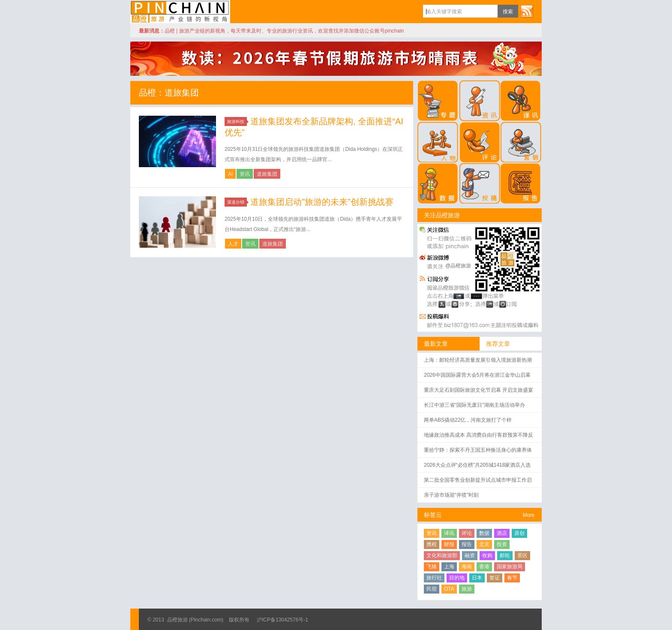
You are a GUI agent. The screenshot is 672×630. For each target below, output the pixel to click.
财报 (449, 544)
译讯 (449, 533)
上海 (449, 567)
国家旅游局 (510, 567)
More (529, 515)
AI (230, 174)
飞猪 (432, 567)
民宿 (432, 589)
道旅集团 (267, 174)
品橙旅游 (180, 12)
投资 (502, 544)
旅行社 (434, 578)
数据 (484, 533)
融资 (470, 555)
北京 (484, 544)
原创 (519, 533)
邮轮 (505, 555)
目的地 (457, 578)
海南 (467, 567)
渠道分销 (237, 202)
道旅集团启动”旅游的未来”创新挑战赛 (322, 202)
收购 (487, 555)
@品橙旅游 (458, 266)
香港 (484, 567)
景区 (522, 555)
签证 (495, 578)
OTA (449, 589)
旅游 (467, 589)
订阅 (527, 11)
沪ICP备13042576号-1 (282, 620)
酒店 (502, 533)
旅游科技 (237, 121)
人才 (233, 244)
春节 (512, 578)
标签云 (433, 515)
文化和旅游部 (442, 555)
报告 (467, 544)
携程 (432, 544)
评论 (467, 533)
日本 (477, 578)
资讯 (245, 174)
